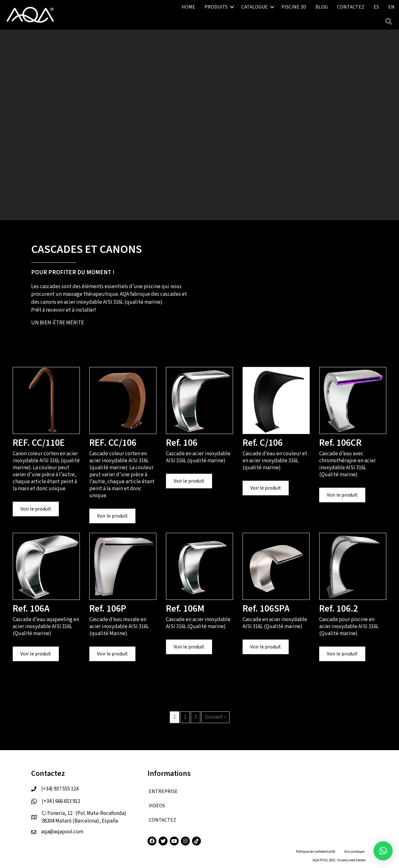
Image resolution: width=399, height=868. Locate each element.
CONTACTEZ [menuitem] (351, 7)
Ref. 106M (185, 609)
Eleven (361, 860)
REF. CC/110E (39, 443)
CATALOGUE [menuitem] (255, 7)
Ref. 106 (182, 443)
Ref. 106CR (340, 443)
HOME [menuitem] (188, 7)
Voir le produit (40, 509)
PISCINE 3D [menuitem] (294, 7)
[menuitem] (376, 7)
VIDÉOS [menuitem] (157, 806)
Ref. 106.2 (339, 609)
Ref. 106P (108, 609)
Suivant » (215, 717)
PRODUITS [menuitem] (216, 7)
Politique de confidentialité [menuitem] (316, 852)
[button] (232, 7)
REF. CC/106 (113, 443)
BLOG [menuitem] (322, 7)
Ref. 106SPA (266, 609)
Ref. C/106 (263, 443)
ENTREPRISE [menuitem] (163, 791)
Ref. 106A (31, 609)
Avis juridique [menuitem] (354, 852)
